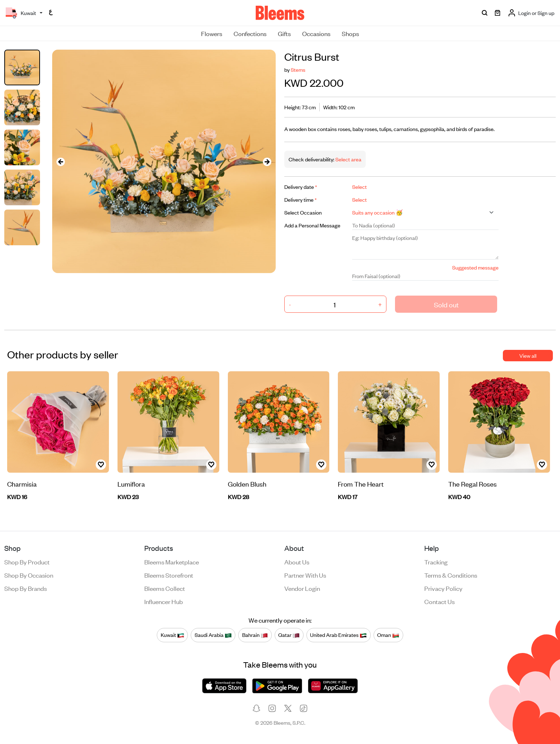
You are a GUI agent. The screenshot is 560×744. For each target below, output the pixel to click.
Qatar (289, 635)
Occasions (316, 33)
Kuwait (172, 635)
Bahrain (255, 635)
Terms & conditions (451, 575)
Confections (250, 33)
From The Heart (361, 484)
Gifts (284, 33)
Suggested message (475, 267)
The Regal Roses (472, 484)
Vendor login (302, 588)
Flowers (212, 33)
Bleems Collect (165, 588)
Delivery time (301, 199)
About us (297, 562)
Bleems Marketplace (172, 562)
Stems (298, 69)
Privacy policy (443, 588)
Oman (388, 635)
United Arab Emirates (338, 635)
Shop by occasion (29, 575)
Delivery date (301, 187)
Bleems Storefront (169, 575)
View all (528, 355)
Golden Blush (247, 484)
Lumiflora (131, 484)
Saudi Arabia (213, 635)
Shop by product (27, 562)
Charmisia (22, 484)
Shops (350, 33)
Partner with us (305, 575)
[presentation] (61, 162)
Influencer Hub (164, 601)
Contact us (439, 601)
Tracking (436, 562)
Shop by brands (26, 588)
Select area (348, 159)
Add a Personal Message (312, 225)
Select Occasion (303, 212)
